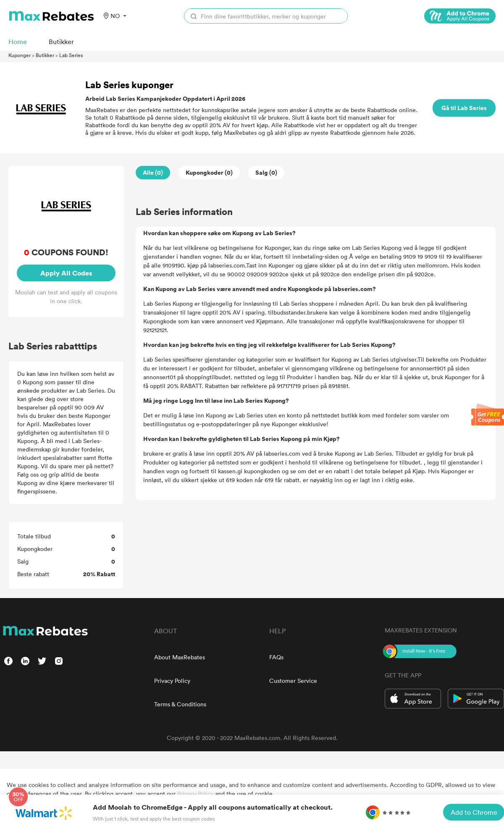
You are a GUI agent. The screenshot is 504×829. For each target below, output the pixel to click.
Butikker (45, 55)
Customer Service (293, 681)
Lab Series (71, 55)
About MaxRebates (180, 657)
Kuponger (20, 55)
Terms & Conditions (180, 704)
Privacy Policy (172, 681)
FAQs (276, 657)
